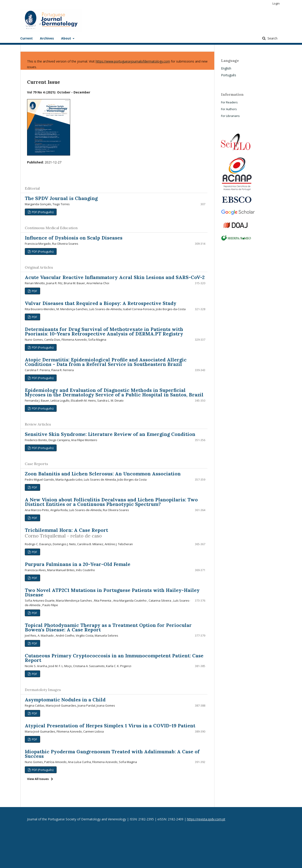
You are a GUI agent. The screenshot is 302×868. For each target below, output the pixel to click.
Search (272, 38)
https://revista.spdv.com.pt (206, 819)
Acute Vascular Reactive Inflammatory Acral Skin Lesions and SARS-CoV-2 (115, 277)
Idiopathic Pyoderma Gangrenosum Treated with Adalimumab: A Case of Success (112, 754)
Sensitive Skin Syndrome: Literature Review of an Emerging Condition (110, 434)
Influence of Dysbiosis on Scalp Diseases (74, 238)
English (226, 68)
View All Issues (38, 779)
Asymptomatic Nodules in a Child (65, 700)
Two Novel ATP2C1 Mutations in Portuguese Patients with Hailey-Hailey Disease (112, 592)
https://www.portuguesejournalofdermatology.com (133, 61)
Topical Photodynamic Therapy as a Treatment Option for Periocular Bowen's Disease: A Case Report (108, 627)
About (67, 38)
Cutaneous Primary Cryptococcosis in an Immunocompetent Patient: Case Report (114, 658)
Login (276, 3)
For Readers (229, 102)
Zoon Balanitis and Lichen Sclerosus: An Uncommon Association (103, 474)
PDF (34, 291)
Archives (47, 38)
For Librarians (230, 116)
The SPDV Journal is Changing (61, 198)
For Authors (229, 109)
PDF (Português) (42, 212)
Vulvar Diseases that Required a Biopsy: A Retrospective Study (101, 303)
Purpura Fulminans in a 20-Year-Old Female (78, 564)
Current (27, 38)
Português (229, 75)
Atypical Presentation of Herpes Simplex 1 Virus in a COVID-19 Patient (110, 726)
